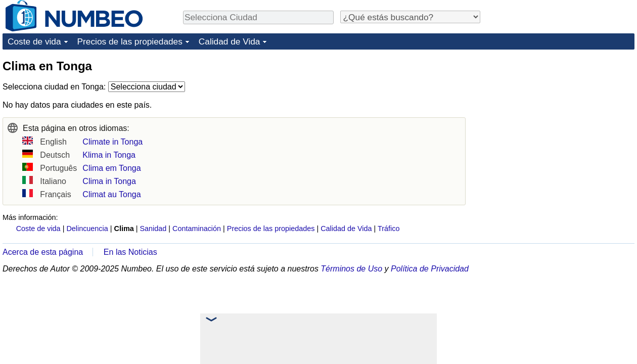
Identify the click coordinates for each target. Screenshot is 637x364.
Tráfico (389, 229)
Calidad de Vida (230, 41)
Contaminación (197, 229)
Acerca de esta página (43, 252)
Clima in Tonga (109, 181)
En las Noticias (130, 252)
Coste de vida (34, 41)
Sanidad (153, 229)
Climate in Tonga (112, 142)
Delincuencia (87, 229)
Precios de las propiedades (130, 41)
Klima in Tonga (109, 155)
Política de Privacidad (430, 269)
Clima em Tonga (111, 168)
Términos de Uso (351, 269)
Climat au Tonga (111, 194)
